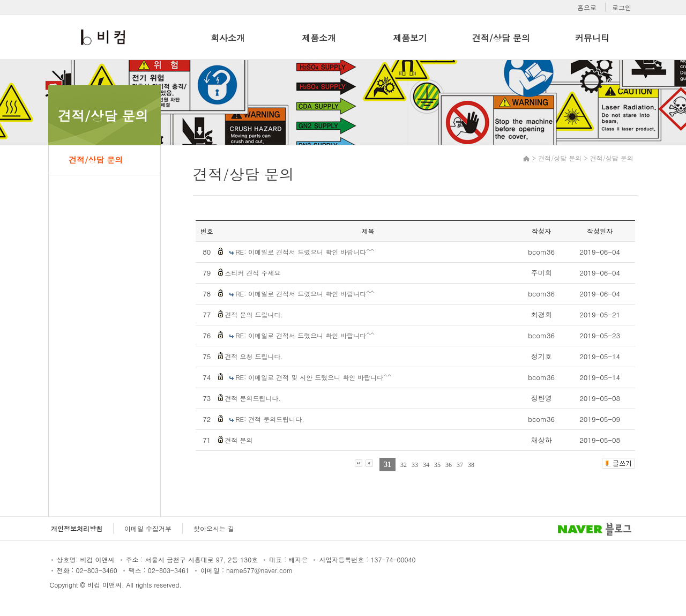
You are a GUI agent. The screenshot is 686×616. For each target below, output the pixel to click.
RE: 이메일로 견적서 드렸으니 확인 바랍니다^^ (305, 252)
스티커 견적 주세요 (253, 273)
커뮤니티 (592, 38)
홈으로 (587, 7)
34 (426, 465)
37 (460, 465)
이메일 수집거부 (148, 528)
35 (437, 465)
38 (471, 465)
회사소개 (228, 38)
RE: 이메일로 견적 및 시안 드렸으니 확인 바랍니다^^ (314, 377)
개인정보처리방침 (77, 528)
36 (449, 465)
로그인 (622, 7)
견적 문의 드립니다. (254, 314)
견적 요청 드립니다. (254, 356)
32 (404, 465)
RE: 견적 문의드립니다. (270, 419)
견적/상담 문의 (501, 38)
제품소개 (319, 38)
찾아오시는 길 (214, 528)
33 (415, 465)
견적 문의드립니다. (253, 398)
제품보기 (410, 38)
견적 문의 (239, 440)
